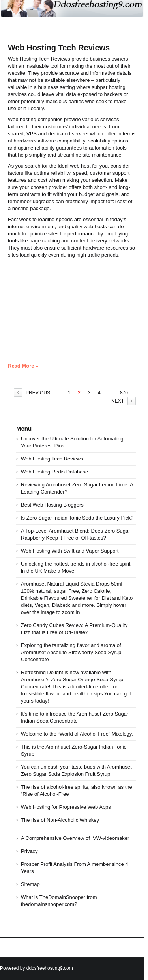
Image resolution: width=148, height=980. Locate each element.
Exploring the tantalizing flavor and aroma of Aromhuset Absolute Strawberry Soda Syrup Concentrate (71, 652)
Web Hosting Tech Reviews (59, 48)
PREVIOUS (38, 393)
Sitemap (30, 884)
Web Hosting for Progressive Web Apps (66, 807)
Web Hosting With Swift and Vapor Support (70, 551)
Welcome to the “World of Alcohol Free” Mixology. (77, 734)
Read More (21, 366)
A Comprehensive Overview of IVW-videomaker (75, 838)
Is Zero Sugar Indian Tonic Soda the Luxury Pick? (77, 518)
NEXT (118, 401)
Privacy (29, 851)
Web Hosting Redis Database (54, 472)
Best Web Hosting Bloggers (52, 505)
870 (124, 393)
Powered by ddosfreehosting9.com (37, 968)
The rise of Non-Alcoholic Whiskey (60, 820)
